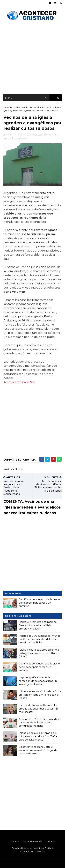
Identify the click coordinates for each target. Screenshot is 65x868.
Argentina (15, 107)
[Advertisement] (32, 58)
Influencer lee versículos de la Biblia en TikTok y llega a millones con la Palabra (40, 695)
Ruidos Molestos (37, 107)
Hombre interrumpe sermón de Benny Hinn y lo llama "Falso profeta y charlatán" (38, 625)
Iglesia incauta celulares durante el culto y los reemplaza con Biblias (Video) (39, 653)
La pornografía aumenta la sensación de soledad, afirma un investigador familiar (38, 681)
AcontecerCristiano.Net (19, 382)
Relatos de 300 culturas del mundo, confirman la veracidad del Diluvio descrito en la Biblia (40, 639)
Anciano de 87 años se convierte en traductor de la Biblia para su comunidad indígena (40, 722)
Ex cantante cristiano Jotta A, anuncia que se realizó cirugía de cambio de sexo (38, 750)
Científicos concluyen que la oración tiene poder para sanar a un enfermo (40, 603)
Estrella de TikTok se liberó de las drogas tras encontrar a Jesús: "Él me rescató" (38, 709)
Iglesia (25, 107)
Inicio (6, 107)
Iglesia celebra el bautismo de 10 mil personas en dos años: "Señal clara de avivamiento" (38, 736)
